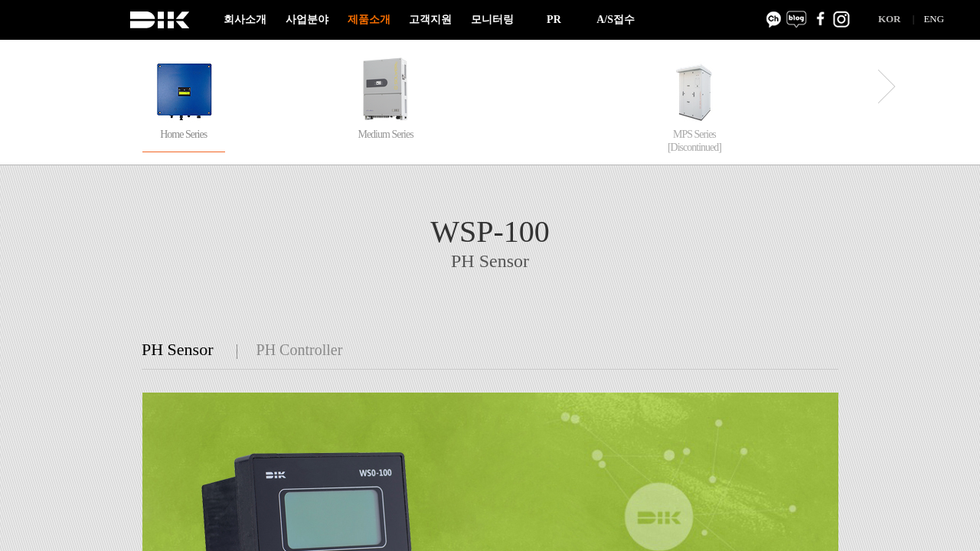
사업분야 (307, 20)
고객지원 (430, 20)
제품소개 (369, 20)
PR (554, 20)
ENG (934, 19)
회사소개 (245, 20)
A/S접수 (616, 20)
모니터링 (492, 20)
